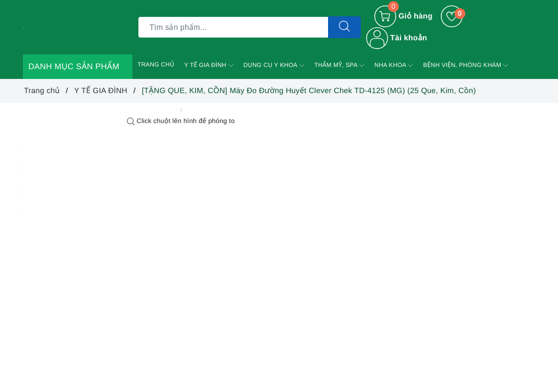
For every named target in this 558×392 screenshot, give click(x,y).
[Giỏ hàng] (404, 16)
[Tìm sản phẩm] (233, 27)
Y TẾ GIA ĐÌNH (209, 65)
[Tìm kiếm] (344, 27)
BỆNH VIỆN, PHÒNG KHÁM (466, 65)
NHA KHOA (394, 65)
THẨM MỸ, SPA (339, 65)
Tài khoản (397, 38)
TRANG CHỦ (156, 65)
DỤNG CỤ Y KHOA (274, 65)
